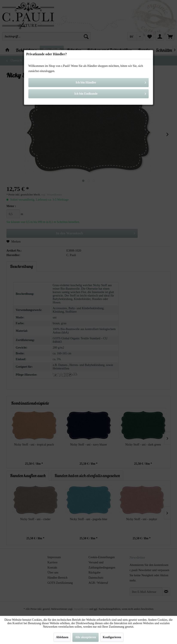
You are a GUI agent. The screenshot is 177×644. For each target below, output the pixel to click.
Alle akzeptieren (85, 637)
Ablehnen (62, 637)
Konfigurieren (112, 637)
